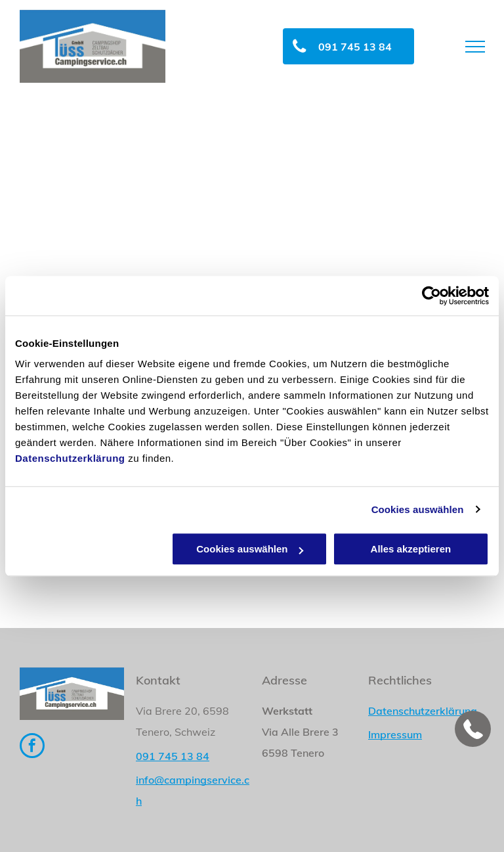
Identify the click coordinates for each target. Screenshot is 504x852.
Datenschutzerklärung (70, 458)
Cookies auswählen (418, 509)
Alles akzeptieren (411, 549)
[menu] (475, 47)
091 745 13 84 (173, 756)
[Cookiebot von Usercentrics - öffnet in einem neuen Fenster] (431, 296)
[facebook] (32, 747)
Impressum (395, 734)
